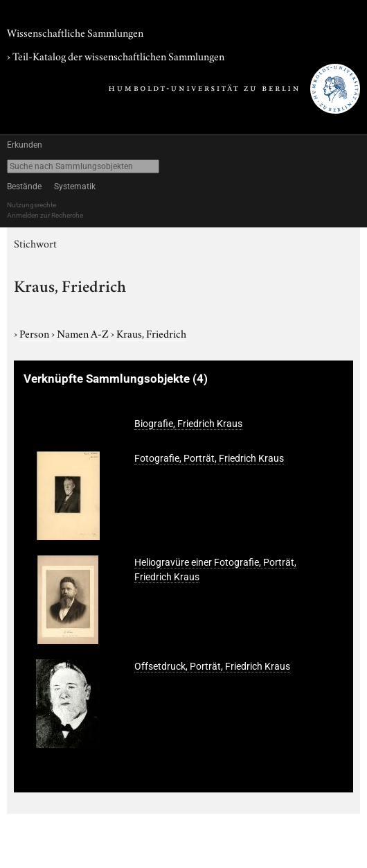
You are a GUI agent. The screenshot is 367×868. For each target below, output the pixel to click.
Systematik (75, 186)
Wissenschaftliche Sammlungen (75, 32)
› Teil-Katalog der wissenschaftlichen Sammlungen (116, 55)
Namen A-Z (84, 333)
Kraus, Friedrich (151, 333)
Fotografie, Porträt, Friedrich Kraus (209, 458)
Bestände (24, 186)
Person (35, 333)
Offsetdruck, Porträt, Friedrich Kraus (212, 666)
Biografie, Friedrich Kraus (188, 424)
